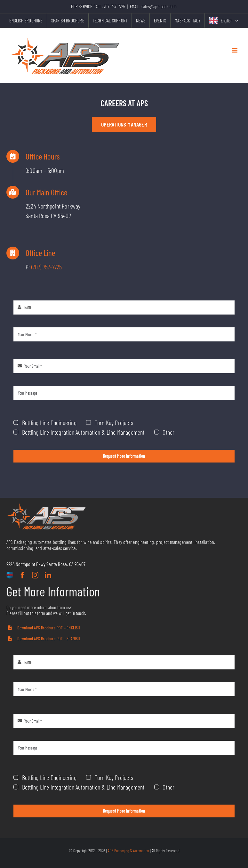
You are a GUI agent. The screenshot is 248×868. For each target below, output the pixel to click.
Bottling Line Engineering (73, 410)
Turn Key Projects (117, 410)
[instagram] (35, 575)
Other (154, 416)
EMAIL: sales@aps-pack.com (153, 6)
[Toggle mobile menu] (235, 50)
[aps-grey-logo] (46, 506)
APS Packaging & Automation (128, 851)
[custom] (10, 576)
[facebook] (22, 575)
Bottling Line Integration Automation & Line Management (96, 416)
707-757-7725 (114, 6)
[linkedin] (48, 575)
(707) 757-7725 (50, 267)
